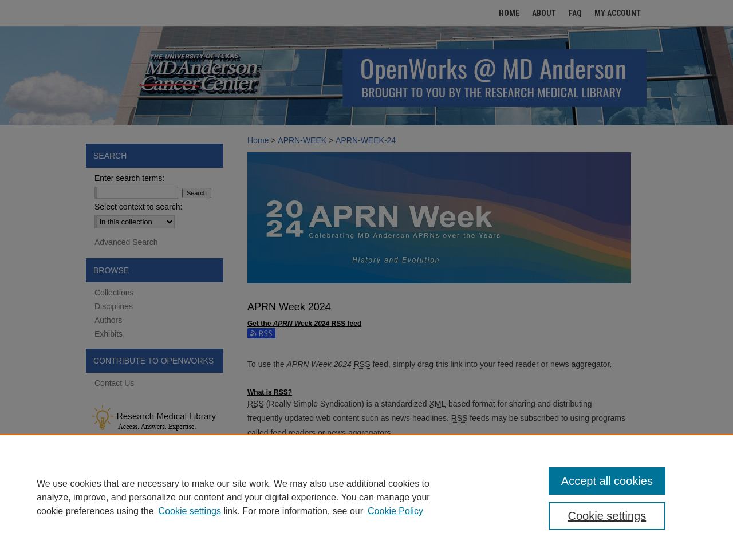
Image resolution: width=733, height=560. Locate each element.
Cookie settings (190, 511)
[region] (366, 497)
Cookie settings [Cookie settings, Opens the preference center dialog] (607, 516)
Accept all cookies (607, 481)
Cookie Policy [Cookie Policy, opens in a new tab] (395, 511)
